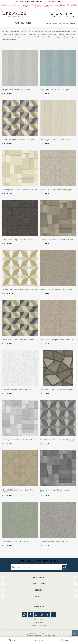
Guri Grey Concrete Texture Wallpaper (54, 542)
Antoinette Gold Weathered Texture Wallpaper (57, 290)
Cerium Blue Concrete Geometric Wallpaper (18, 340)
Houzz (48, 615)
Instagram (24, 615)
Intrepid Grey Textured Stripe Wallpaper (17, 90)
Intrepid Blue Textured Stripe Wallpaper (54, 90)
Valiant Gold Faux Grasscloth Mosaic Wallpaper (19, 290)
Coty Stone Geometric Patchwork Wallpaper (56, 390)
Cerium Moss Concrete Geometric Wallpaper (19, 140)
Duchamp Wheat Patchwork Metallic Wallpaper (19, 190)
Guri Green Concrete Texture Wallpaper (17, 542)
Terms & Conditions (34, 636)
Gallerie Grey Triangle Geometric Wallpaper (56, 190)
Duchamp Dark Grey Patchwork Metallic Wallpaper (55, 491)
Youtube (36, 615)
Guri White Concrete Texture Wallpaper (16, 390)
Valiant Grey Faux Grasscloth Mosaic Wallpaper (57, 440)
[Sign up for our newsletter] (37, 567)
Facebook (30, 615)
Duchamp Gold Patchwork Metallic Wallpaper (57, 240)
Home (47, 23)
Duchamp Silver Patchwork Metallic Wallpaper (19, 440)
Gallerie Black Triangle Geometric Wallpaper (18, 240)
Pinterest (42, 615)
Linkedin (54, 615)
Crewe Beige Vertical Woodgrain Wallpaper (56, 140)
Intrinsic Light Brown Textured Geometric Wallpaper (17, 491)
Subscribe (64, 567)
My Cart (51, 16)
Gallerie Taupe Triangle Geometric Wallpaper (56, 340)
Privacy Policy (50, 636)
